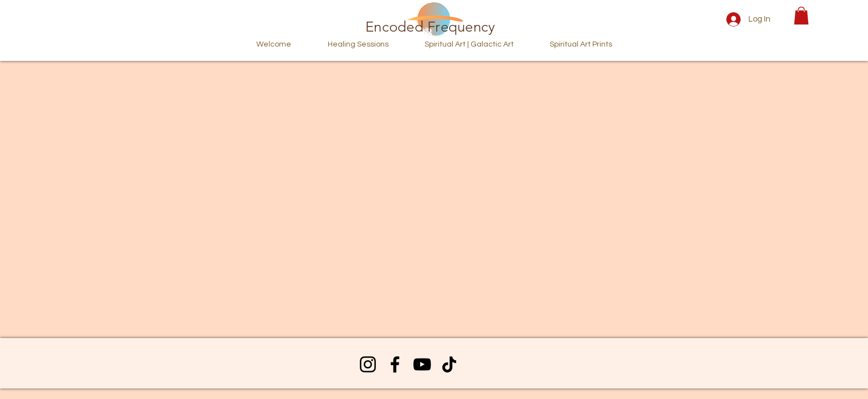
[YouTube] (422, 364)
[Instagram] (368, 364)
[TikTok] (449, 364)
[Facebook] (395, 364)
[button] (801, 16)
